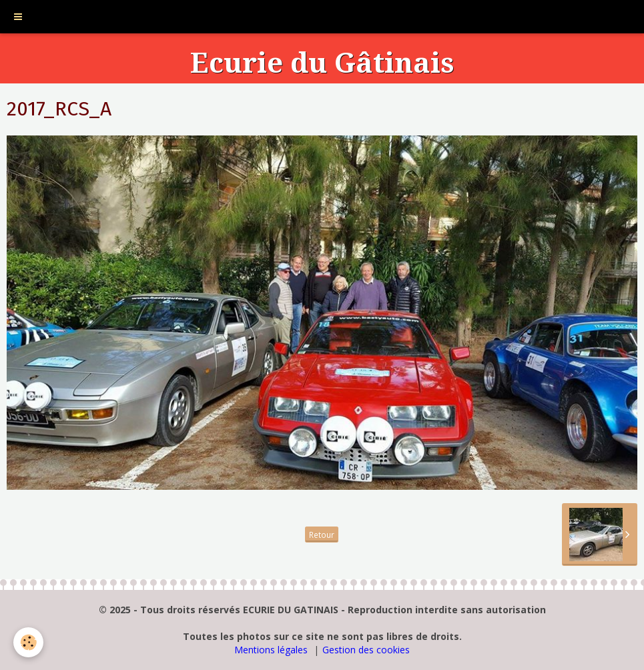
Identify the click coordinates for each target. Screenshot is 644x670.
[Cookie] (28, 642)
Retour (322, 535)
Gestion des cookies (366, 650)
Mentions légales (271, 650)
